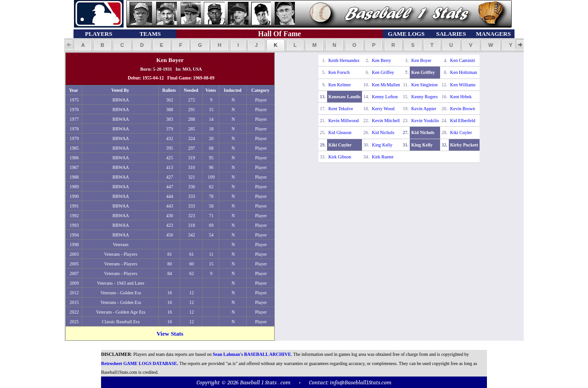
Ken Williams (463, 85)
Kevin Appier (424, 109)
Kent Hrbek (461, 97)
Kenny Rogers (424, 97)
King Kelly (382, 145)
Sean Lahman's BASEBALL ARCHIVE (252, 354)
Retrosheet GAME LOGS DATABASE (139, 363)
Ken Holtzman (464, 72)
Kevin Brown (463, 109)
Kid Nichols (383, 132)
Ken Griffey (383, 72)
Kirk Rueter (383, 157)
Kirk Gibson (340, 157)
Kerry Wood (383, 109)
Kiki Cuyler (461, 132)
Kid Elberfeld (463, 121)
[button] (83, 45)
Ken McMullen (386, 85)
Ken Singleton (424, 85)
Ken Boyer (421, 60)
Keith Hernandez (344, 60)
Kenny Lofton (384, 97)
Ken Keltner (340, 85)
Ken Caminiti (463, 60)
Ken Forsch (339, 72)
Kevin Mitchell (386, 121)
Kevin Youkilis (425, 121)
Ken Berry (381, 60)
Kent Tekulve (341, 109)
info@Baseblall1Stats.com (361, 382)
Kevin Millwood (344, 121)
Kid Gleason (340, 132)
